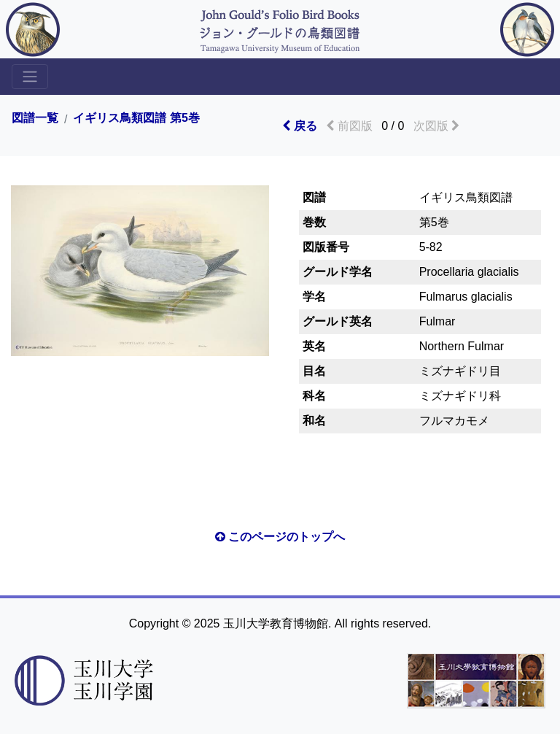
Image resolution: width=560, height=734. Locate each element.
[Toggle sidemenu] (30, 77)
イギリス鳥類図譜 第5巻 (136, 118)
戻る (299, 126)
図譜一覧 (35, 118)
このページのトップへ (280, 537)
